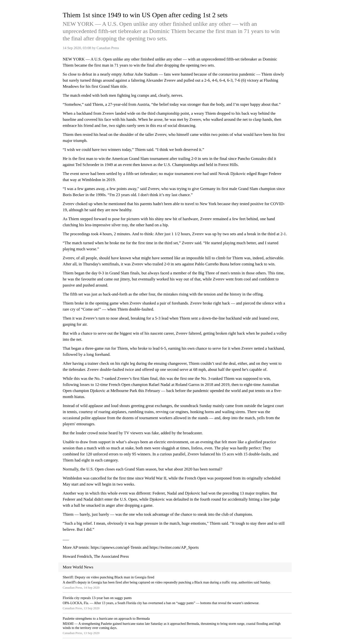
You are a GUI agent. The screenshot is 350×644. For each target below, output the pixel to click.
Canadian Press (108, 48)
